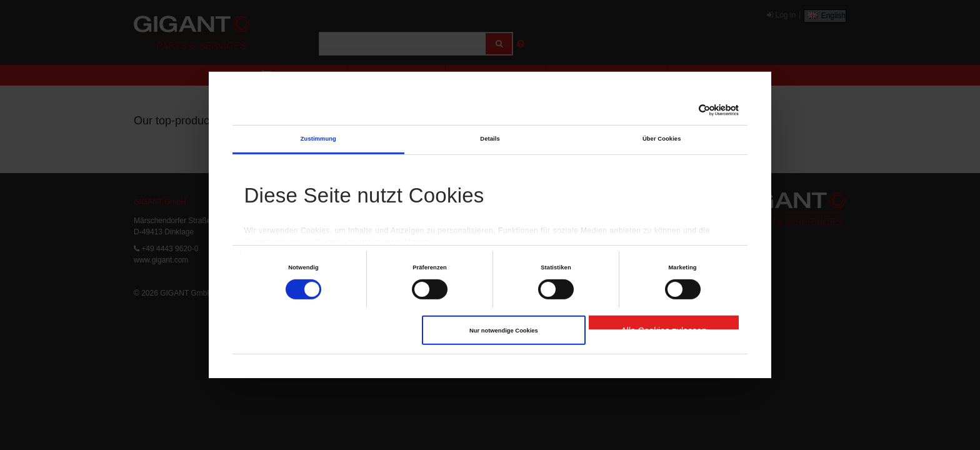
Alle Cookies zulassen (663, 327)
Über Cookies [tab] (662, 139)
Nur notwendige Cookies (504, 331)
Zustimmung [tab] (318, 139)
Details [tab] (490, 139)
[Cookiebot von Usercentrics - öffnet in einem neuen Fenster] (684, 110)
